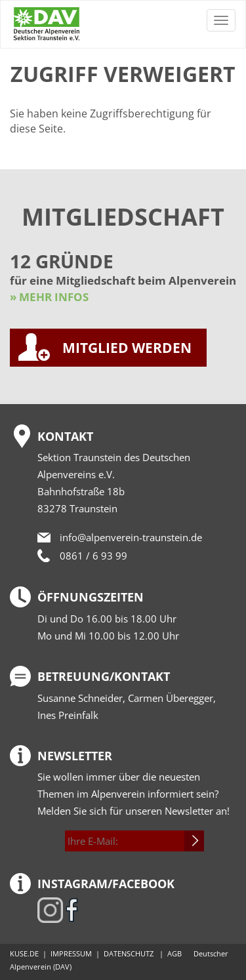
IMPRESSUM (71, 953)
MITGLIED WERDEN (127, 348)
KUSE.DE (24, 953)
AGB (174, 953)
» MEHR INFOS (49, 297)
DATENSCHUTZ (129, 953)
